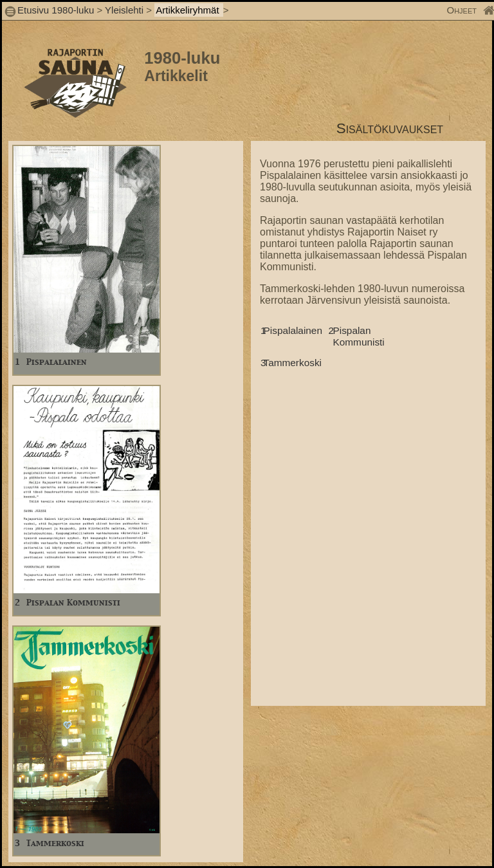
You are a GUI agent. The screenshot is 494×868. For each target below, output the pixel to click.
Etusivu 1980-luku (56, 10)
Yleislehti (124, 10)
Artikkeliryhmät (189, 10)
